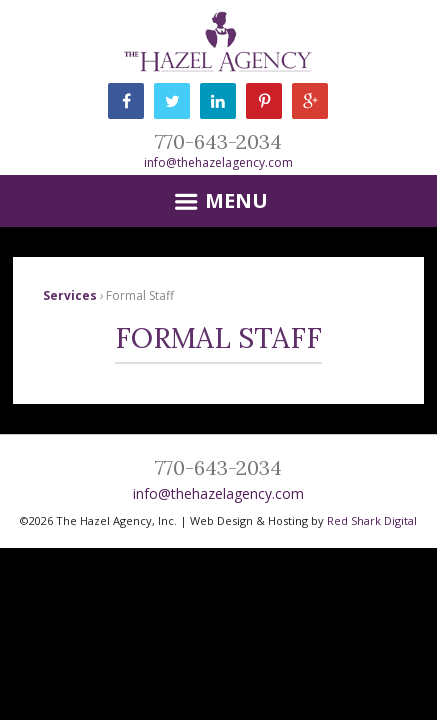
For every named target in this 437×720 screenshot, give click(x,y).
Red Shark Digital (372, 520)
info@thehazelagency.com (218, 162)
